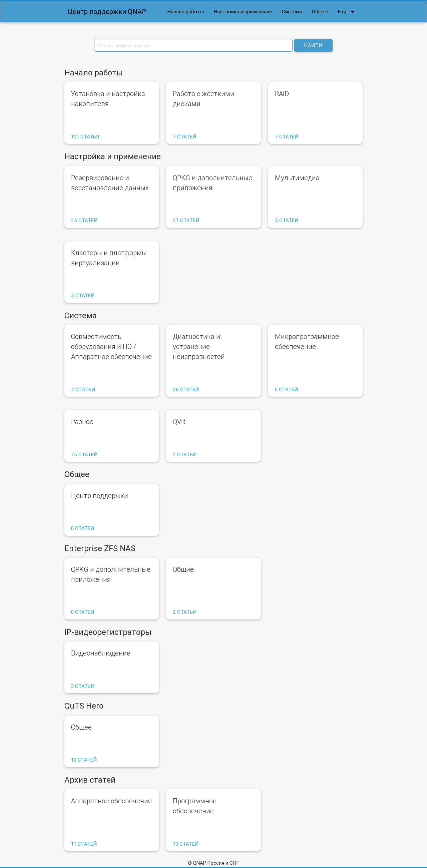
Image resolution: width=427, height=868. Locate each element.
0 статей (286, 389)
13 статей (186, 844)
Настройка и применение (243, 12)
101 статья (85, 137)
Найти (313, 45)
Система (292, 12)
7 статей (184, 137)
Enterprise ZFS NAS (100, 548)
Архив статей (90, 780)
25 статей (84, 220)
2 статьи (185, 455)
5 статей (287, 220)
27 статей (186, 220)
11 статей (84, 844)
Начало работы (186, 12)
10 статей (84, 760)
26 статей (186, 389)
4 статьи (83, 389)
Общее (320, 12)
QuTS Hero (84, 706)
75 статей (84, 455)
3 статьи (83, 686)
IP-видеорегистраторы (108, 632)
